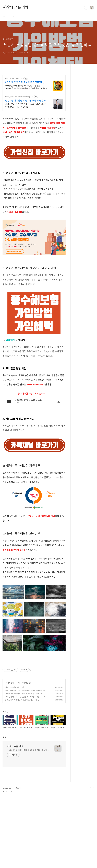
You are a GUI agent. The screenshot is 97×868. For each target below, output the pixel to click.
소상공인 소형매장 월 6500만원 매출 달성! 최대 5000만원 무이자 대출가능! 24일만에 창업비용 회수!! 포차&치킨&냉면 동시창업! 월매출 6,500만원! (26, 87)
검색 (86, 8)
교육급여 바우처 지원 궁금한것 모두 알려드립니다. (24, 732)
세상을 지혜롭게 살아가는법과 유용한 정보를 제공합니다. (28, 785)
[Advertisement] (34, 679)
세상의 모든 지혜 (16, 7)
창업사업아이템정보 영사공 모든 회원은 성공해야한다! (26, 100)
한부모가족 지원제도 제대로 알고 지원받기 (21, 735)
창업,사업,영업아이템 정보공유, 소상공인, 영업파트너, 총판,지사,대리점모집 (26, 105)
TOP (92, 824)
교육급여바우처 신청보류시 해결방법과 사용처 (22, 729)
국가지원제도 (11, 718)
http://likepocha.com (14, 78)
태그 (14, 16)
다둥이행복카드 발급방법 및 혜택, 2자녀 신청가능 (24, 726)
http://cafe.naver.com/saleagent (19, 97)
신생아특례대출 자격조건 (14, 723)
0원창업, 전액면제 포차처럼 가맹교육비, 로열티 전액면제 (26, 82)
